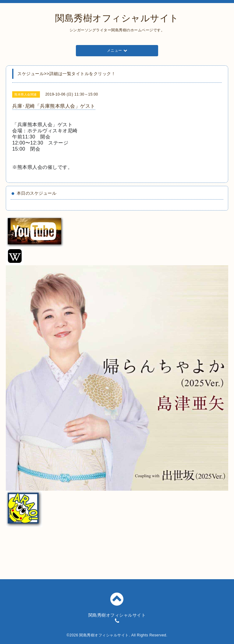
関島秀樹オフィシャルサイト (117, 18)
